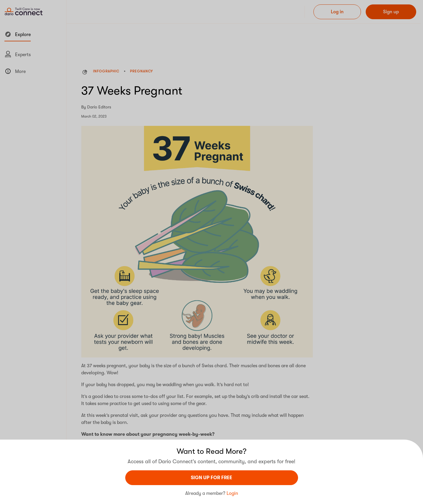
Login (232, 493)
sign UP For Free (211, 478)
